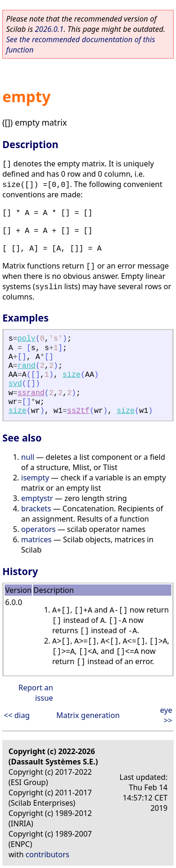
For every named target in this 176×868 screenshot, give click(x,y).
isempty (35, 478)
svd (15, 384)
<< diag (17, 715)
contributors (48, 854)
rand (26, 366)
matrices (36, 539)
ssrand (31, 393)
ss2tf (78, 411)
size (71, 375)
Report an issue (36, 693)
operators (38, 529)
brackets (36, 509)
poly (26, 339)
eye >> (166, 715)
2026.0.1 (49, 29)
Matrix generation (88, 715)
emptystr (37, 498)
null (28, 457)
